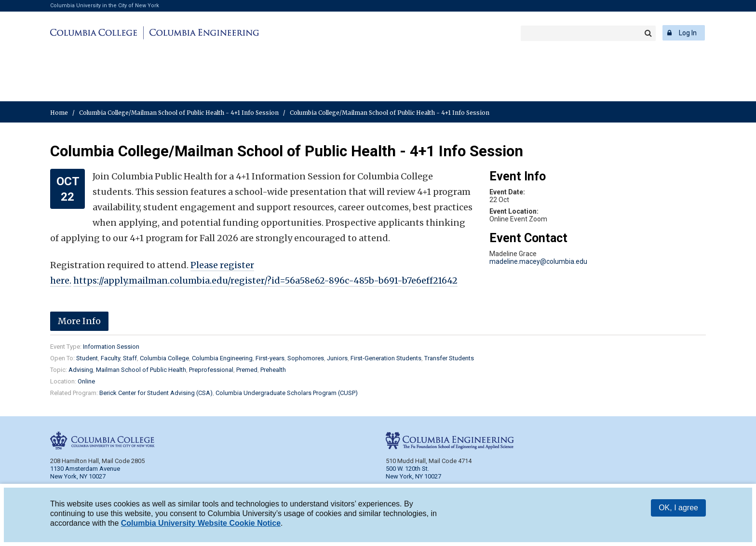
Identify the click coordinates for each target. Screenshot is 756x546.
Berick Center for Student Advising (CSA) (156, 393)
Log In (688, 33)
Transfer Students (449, 358)
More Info (79, 321)
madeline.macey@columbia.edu (538, 261)
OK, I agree (678, 509)
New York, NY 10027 (413, 476)
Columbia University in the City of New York (105, 6)
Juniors (337, 358)
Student (87, 358)
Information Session (111, 347)
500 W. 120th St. (407, 469)
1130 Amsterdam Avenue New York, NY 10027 (85, 472)
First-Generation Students (386, 358)
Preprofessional (211, 370)
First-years (270, 358)
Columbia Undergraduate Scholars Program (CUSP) (287, 393)
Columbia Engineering (203, 33)
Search (648, 33)
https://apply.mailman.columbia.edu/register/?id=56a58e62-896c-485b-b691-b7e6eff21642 (265, 280)
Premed (247, 370)
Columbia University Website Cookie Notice (201, 524)
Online (86, 381)
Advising (81, 370)
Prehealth (273, 370)
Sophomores (306, 358)
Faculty (110, 358)
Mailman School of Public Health (141, 370)
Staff (130, 358)
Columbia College (95, 33)
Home (59, 113)
